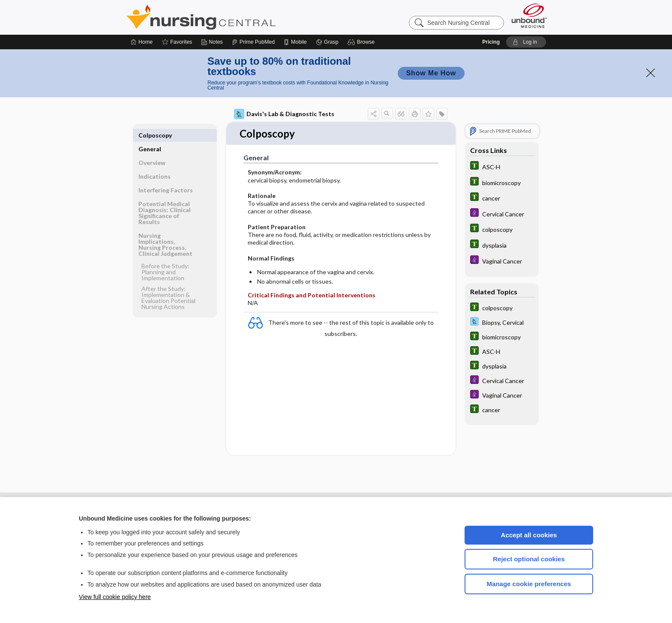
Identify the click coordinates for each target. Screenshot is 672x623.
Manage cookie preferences (529, 584)
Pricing (491, 42)
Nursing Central (233, 17)
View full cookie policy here (115, 597)
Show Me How (431, 73)
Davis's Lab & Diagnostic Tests (284, 114)
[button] (362, 42)
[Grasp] (327, 42)
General (150, 135)
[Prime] (253, 42)
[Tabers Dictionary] (502, 166)
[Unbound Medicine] (529, 16)
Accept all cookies (529, 535)
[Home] (142, 42)
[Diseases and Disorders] (502, 214)
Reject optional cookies (529, 559)
